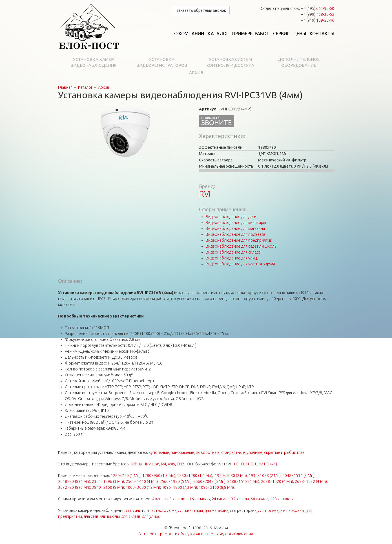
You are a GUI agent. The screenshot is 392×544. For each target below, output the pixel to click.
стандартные (233, 452)
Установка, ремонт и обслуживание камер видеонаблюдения (196, 534)
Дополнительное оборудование (299, 62)
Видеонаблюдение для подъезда (236, 234)
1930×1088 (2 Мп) (265, 476)
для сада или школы (102, 516)
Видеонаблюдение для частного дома (240, 264)
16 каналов (200, 499)
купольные (159, 452)
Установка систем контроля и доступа (230, 62)
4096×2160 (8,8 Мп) (216, 487)
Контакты (322, 34)
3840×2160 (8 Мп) (108, 487)
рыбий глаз (294, 452)
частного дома (163, 510)
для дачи (134, 510)
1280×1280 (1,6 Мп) (195, 476)
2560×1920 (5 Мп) (176, 481)
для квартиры (191, 510)
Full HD (247, 464)
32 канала (240, 499)
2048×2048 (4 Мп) (74, 481)
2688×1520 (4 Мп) (277, 481)
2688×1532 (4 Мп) (311, 481)
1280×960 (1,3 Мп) (159, 476)
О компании (189, 34)
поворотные (208, 452)
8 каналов (179, 499)
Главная (65, 87)
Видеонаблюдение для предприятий (239, 240)
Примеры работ (251, 34)
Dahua (136, 464)
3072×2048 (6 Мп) (74, 487)
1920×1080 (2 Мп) (231, 476)
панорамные (182, 452)
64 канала (259, 499)
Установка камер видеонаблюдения (93, 62)
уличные (254, 452)
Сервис (281, 34)
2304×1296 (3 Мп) (108, 481)
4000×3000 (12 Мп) (143, 487)
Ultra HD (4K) (266, 464)
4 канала (160, 499)
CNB (181, 464)
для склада (131, 516)
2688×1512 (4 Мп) (243, 481)
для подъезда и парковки (281, 510)
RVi (205, 194)
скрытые (272, 452)
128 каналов (281, 499)
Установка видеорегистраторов (162, 62)
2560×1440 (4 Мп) (142, 481)
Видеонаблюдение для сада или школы (242, 246)
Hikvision (151, 464)
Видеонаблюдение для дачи (231, 217)
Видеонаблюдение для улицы (233, 258)
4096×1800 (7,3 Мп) (179, 487)
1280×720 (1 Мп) (126, 476)
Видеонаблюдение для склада (233, 252)
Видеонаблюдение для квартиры (236, 223)
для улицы (151, 516)
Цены (300, 34)
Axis (171, 464)
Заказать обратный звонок (201, 10)
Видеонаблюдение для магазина (235, 228)
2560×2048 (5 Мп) (209, 481)
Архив (196, 73)
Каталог (218, 34)
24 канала (221, 499)
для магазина (216, 510)
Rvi (163, 464)
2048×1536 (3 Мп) (298, 476)
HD (237, 464)
